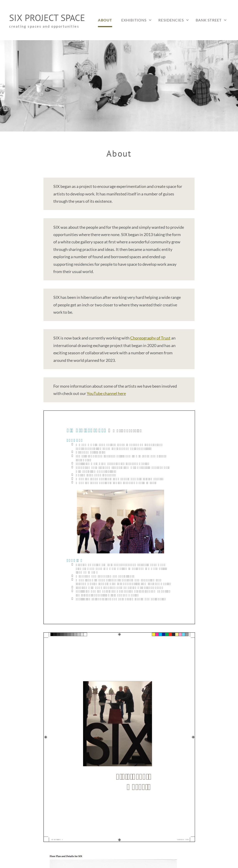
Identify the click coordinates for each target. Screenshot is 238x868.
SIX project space (47, 18)
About (105, 20)
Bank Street (209, 20)
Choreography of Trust (150, 338)
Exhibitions (134, 20)
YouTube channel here (106, 393)
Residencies (171, 20)
